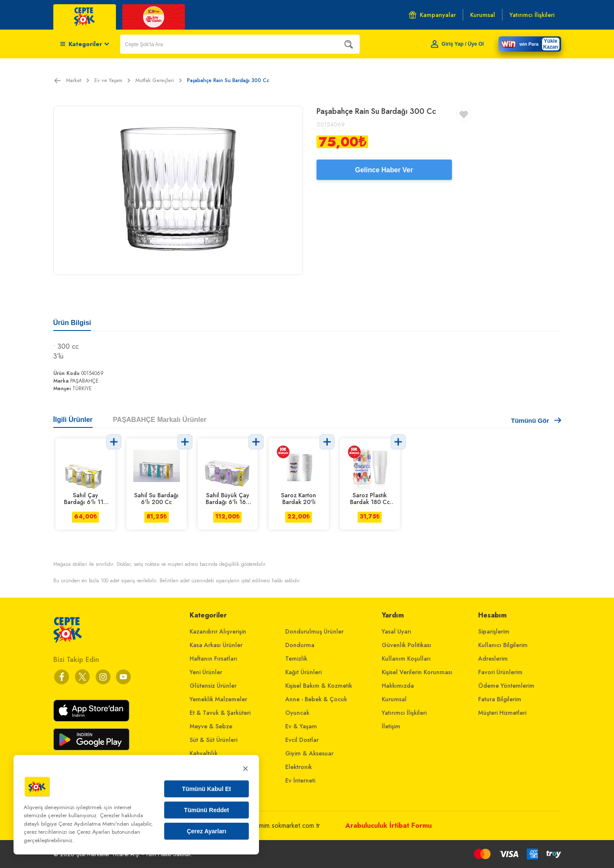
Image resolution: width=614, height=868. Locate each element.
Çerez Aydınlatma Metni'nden (94, 824)
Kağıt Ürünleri (303, 672)
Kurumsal (394, 699)
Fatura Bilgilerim (500, 699)
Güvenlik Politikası (406, 645)
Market (78, 80)
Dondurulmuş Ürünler (314, 631)
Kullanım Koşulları (406, 659)
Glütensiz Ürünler (213, 686)
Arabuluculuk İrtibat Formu (388, 825)
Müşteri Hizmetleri (502, 713)
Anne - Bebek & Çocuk (316, 699)
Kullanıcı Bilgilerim (503, 645)
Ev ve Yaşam (112, 80)
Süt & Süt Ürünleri (213, 740)
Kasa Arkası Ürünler (216, 645)
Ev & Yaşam (301, 726)
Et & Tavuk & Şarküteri (220, 713)
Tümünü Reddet (207, 810)
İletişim (391, 726)
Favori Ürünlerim (500, 672)
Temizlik (296, 659)
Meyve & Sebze (211, 726)
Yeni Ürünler (206, 672)
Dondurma (300, 645)
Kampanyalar (432, 15)
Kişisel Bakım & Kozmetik (319, 686)
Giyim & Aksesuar (309, 753)
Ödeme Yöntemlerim (506, 686)
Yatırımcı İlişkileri (404, 713)
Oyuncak (297, 713)
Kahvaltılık (204, 753)
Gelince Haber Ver (384, 170)
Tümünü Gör (536, 420)
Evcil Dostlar (302, 740)
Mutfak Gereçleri (159, 80)
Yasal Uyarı (396, 631)
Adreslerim (493, 659)
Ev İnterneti (300, 780)
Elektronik (299, 767)
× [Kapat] (245, 768)
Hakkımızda (398, 686)
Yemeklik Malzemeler (218, 699)
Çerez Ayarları (206, 831)
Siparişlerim (494, 631)
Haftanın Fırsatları (213, 659)
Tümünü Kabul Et (207, 789)
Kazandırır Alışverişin (218, 631)
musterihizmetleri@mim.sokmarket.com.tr (263, 825)
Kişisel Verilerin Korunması (417, 672)
